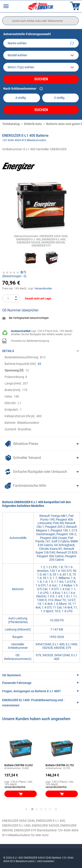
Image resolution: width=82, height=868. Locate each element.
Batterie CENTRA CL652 (19, 765)
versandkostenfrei (15, 787)
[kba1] (22, 98)
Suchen (41, 79)
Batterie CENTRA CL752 (60, 765)
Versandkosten (43, 289)
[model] (41, 55)
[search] (40, 21)
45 (39, 364)
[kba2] (61, 98)
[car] (41, 67)
